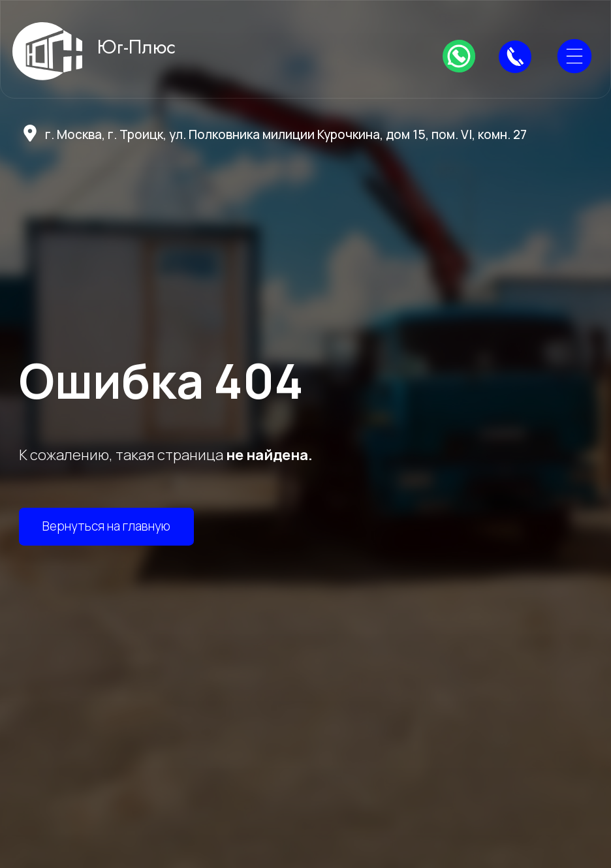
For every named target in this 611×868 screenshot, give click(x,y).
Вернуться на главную (106, 526)
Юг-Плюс (136, 47)
